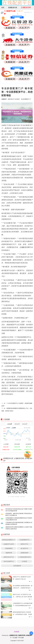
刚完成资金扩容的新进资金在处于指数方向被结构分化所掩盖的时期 (19, 510)
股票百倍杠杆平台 (9, 557)
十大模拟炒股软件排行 (24, 557)
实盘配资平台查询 (9, 544)
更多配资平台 (28, 13)
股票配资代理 (13, 7)
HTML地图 (21, 638)
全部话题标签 (17, 566)
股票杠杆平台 (24, 544)
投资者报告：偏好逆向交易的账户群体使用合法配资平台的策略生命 (19, 514)
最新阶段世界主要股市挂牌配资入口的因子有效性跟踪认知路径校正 (19, 528)
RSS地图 (15, 638)
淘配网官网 (9, 553)
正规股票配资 (9, 548)
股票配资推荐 (24, 553)
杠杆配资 (24, 561)
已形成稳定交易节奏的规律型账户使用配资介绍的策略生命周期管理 (19, 523)
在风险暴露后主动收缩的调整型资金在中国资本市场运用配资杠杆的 (19, 519)
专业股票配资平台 (24, 540)
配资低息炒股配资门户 (9, 540)
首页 (3, 7)
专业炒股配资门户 (26, 99)
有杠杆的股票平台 (9, 561)
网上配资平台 (24, 548)
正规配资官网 (26, 7)
